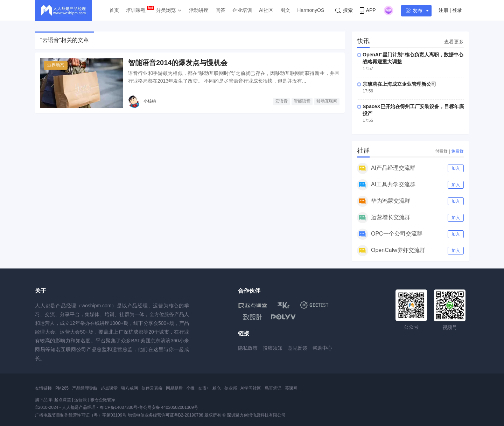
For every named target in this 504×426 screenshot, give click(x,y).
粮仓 (217, 388)
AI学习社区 (251, 388)
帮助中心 (322, 348)
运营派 (80, 400)
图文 (285, 10)
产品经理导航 (85, 388)
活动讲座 (199, 10)
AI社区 (266, 10)
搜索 (344, 10)
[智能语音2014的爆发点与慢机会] (82, 83)
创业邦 (231, 388)
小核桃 (150, 101)
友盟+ (204, 388)
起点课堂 (109, 388)
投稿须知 (273, 348)
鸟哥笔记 (273, 388)
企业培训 (242, 10)
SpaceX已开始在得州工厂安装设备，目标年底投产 (413, 110)
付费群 (441, 151)
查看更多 (454, 42)
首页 (114, 10)
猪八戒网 (129, 388)
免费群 (457, 151)
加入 (456, 168)
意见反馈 (297, 348)
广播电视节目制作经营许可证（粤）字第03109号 (81, 415)
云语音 (281, 101)
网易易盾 (174, 388)
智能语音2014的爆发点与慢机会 (178, 63)
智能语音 (302, 101)
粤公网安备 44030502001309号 (169, 407)
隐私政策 (248, 348)
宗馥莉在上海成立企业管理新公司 (399, 84)
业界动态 (56, 65)
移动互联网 (327, 101)
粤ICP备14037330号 (118, 407)
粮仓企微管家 (103, 400)
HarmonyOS (311, 10)
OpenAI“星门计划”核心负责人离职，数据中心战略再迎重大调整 (413, 58)
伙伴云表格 (152, 388)
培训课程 (136, 10)
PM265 (62, 388)
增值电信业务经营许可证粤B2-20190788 (166, 415)
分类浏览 (166, 10)
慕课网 (291, 388)
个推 (190, 388)
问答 (220, 10)
